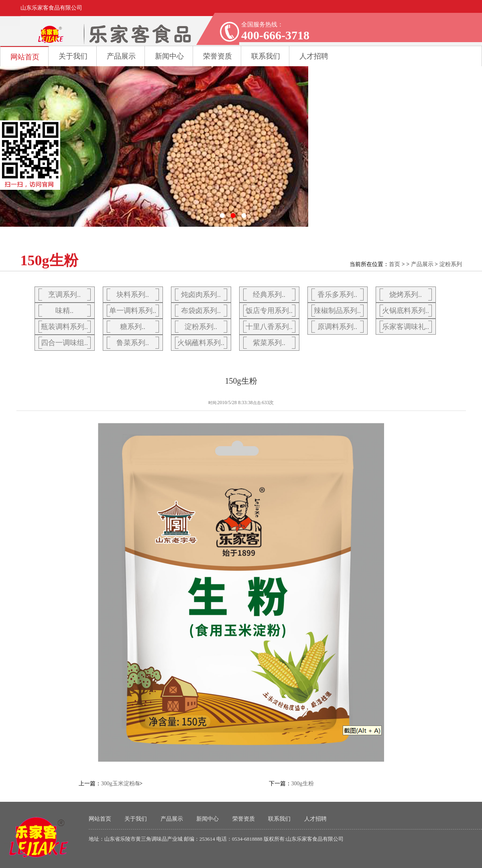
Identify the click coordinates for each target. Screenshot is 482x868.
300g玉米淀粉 (118, 784)
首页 (395, 264)
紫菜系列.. (269, 343)
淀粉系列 (451, 264)
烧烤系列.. (406, 295)
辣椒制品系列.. (337, 311)
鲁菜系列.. (133, 343)
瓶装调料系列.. (64, 327)
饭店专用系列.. (269, 311)
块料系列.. (133, 295)
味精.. (64, 311)
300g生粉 (303, 784)
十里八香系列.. (269, 327)
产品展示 (121, 56)
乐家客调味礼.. (406, 327)
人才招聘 (315, 819)
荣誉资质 (244, 819)
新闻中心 (169, 56)
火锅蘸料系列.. (201, 343)
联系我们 (279, 819)
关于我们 (73, 56)
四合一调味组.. (64, 343)
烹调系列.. (64, 295)
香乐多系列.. (337, 295)
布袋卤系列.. (201, 311)
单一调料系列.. (133, 311)
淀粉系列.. (201, 327)
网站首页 (25, 57)
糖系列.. (133, 327)
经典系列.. (269, 295)
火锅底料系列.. (406, 311)
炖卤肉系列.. (201, 295)
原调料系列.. (337, 327)
